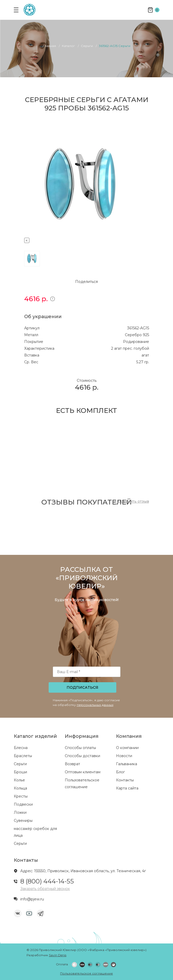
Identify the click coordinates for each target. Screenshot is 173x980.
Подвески (23, 804)
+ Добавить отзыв (132, 501)
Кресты (21, 796)
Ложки (20, 812)
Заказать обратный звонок (45, 889)
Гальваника (127, 764)
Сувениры (23, 821)
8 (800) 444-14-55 (47, 881)
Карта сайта (127, 788)
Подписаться (82, 687)
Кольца (20, 788)
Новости (124, 756)
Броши (20, 772)
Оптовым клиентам (83, 772)
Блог (120, 772)
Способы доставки (82, 756)
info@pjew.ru (32, 899)
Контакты (125, 780)
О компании (127, 748)
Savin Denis (58, 955)
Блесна (21, 748)
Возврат (72, 764)
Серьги (20, 764)
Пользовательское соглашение (86, 973)
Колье (19, 780)
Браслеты (23, 756)
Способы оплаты (80, 748)
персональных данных (95, 705)
